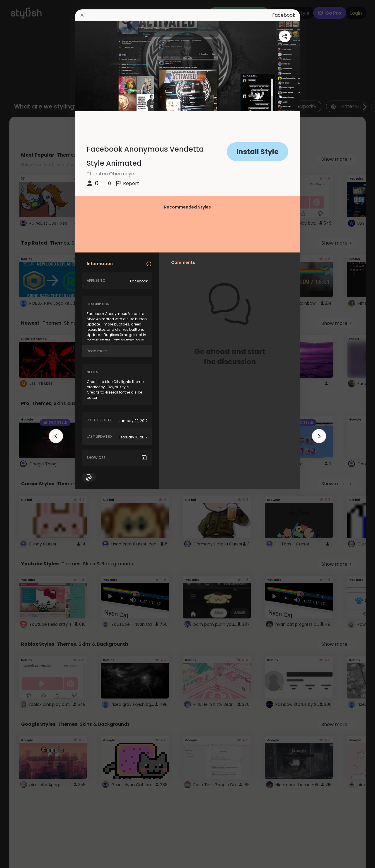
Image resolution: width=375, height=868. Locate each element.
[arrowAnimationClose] (56, 436)
